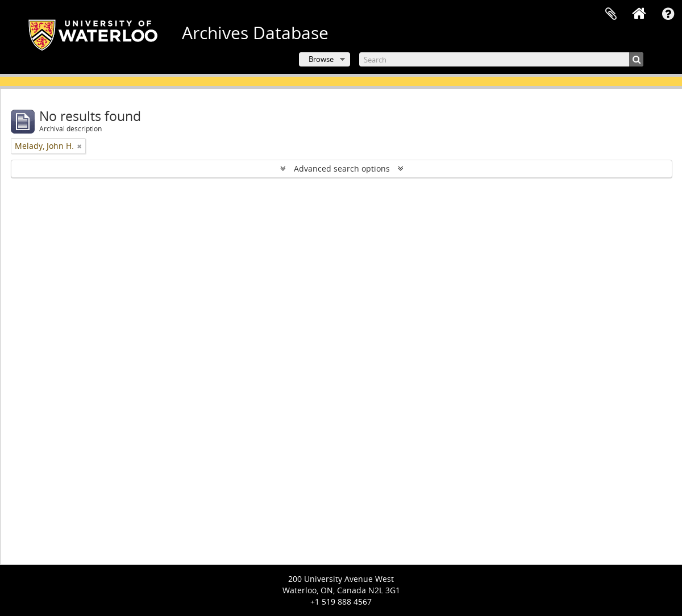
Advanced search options (342, 168)
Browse (321, 59)
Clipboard (611, 14)
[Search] (501, 59)
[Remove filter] (80, 146)
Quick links (668, 14)
